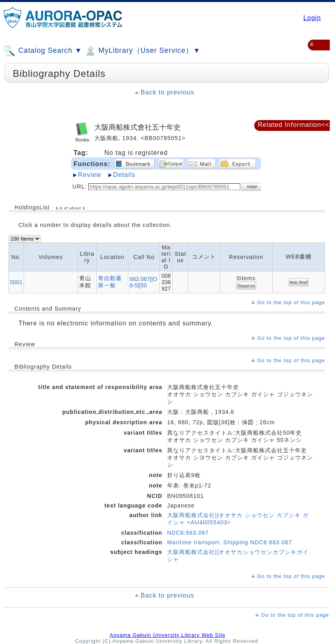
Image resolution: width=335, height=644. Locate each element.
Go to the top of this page (291, 302)
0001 (16, 282)
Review (90, 175)
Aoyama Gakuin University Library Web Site (167, 635)
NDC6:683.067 (188, 533)
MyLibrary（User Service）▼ (142, 51)
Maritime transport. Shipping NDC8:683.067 (230, 542)
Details (124, 175)
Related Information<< (294, 125)
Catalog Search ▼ (43, 51)
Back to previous (167, 92)
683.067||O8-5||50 (143, 282)
